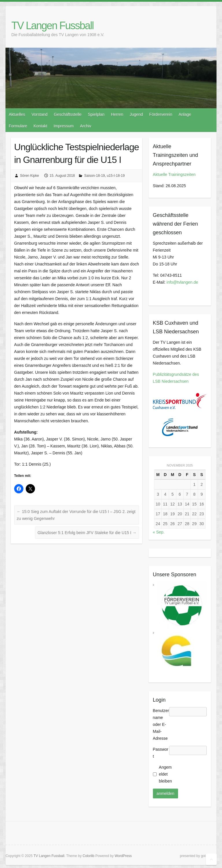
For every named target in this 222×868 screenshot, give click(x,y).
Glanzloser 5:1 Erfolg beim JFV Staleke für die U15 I (87, 533)
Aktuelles (17, 114)
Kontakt (40, 126)
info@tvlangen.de (182, 282)
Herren (117, 114)
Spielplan (96, 114)
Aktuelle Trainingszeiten (174, 174)
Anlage (185, 114)
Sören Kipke (29, 176)
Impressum (63, 126)
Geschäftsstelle (68, 114)
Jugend (136, 114)
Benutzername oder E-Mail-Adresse (161, 724)
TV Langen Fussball (52, 26)
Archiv (86, 126)
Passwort (161, 753)
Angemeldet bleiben (165, 774)
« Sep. (159, 532)
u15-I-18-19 (116, 176)
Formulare (18, 126)
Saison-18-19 (94, 176)
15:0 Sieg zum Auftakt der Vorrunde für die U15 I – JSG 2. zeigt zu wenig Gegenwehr (76, 515)
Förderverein (161, 114)
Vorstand (39, 114)
